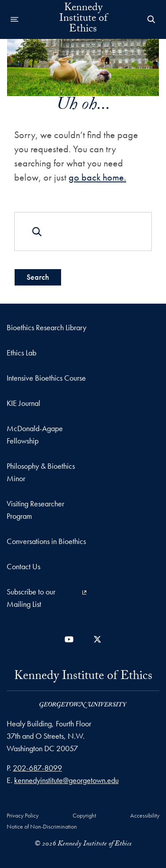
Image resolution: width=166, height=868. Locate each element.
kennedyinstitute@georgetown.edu (66, 780)
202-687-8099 (37, 768)
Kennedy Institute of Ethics (83, 19)
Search (38, 277)
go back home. (97, 177)
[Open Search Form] (151, 19)
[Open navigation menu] (15, 19)
